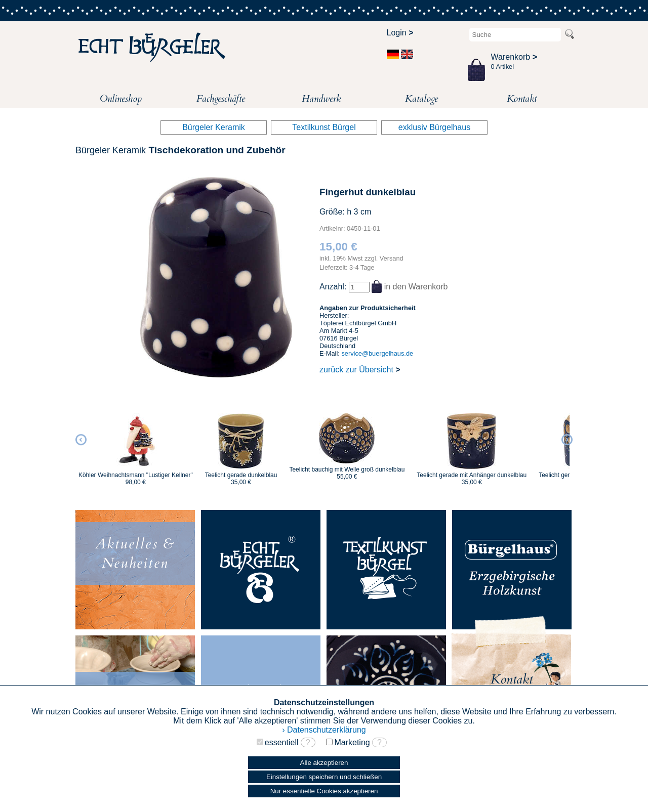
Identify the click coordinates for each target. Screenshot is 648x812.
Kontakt (522, 99)
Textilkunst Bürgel (324, 127)
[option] (136, 445)
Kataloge (421, 99)
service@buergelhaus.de (377, 353)
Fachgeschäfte (221, 99)
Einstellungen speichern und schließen (324, 777)
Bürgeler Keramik (214, 127)
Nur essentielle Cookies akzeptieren (324, 791)
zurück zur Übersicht (360, 370)
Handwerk (321, 99)
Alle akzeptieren (324, 763)
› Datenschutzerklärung (324, 730)
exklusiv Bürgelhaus (434, 127)
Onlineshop (121, 99)
